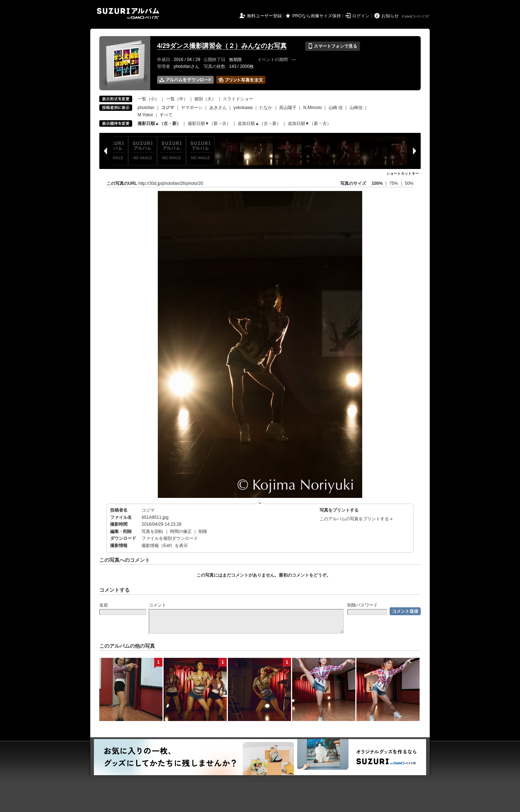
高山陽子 (288, 108)
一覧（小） (148, 99)
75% (394, 183)
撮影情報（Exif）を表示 (165, 546)
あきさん (218, 108)
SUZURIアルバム (128, 14)
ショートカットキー (403, 173)
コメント (157, 605)
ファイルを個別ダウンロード (170, 538)
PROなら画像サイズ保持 (317, 16)
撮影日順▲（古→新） (159, 123)
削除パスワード (363, 605)
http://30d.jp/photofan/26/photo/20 (171, 183)
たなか (266, 108)
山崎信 (356, 108)
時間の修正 (181, 531)
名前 (104, 605)
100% (377, 183)
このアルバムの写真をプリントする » (356, 519)
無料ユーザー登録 (264, 16)
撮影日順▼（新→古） (209, 123)
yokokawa (243, 108)
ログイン (361, 16)
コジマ (148, 510)
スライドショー (238, 99)
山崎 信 (336, 108)
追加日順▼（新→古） (309, 123)
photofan (146, 108)
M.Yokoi (145, 115)
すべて (166, 115)
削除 (203, 531)
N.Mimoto (313, 108)
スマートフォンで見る (332, 46)
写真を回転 (152, 531)
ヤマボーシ (192, 108)
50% (409, 183)
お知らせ (390, 16)
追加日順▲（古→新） (259, 123)
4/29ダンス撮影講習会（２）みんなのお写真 (222, 46)
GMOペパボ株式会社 (416, 17)
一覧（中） (177, 99)
